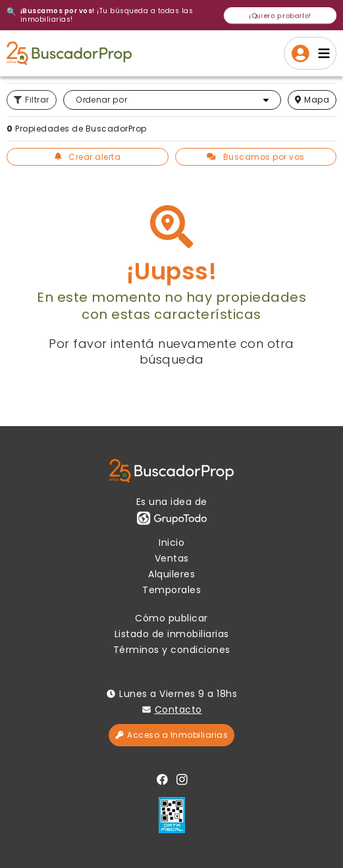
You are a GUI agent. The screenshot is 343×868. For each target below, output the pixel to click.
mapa (312, 100)
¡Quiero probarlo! (280, 15)
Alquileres (171, 574)
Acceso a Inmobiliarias (171, 735)
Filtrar (32, 100)
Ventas (172, 558)
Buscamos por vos (256, 157)
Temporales (171, 590)
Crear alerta (88, 157)
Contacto (178, 710)
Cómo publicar (171, 618)
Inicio (171, 542)
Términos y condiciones (172, 650)
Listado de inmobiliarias (172, 634)
